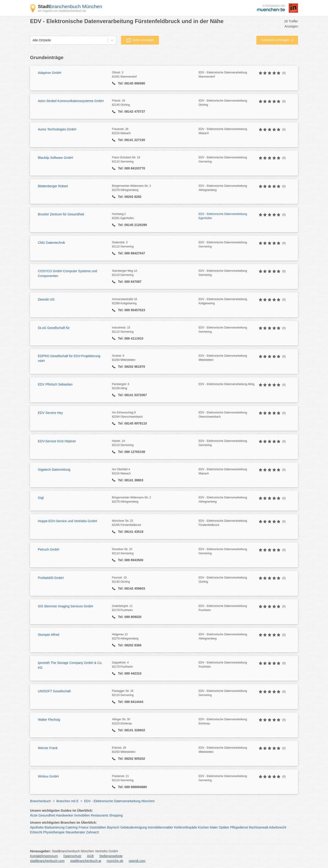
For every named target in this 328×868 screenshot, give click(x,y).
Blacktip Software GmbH (56, 158)
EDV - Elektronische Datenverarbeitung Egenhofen (223, 216)
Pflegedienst (239, 827)
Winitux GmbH (48, 776)
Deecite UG (46, 299)
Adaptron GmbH (50, 73)
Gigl (41, 498)
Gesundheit (47, 815)
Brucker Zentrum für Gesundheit (61, 214)
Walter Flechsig (49, 720)
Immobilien (82, 815)
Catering (71, 827)
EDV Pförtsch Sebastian (55, 384)
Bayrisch (113, 827)
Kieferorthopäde (185, 827)
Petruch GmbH (49, 549)
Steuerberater (75, 832)
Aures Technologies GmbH (57, 129)
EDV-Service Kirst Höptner (57, 441)
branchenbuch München (70, 6)
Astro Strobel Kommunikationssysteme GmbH (71, 101)
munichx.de (115, 861)
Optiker (224, 827)
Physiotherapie (54, 832)
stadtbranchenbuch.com (47, 861)
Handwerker (65, 815)
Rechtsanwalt (258, 827)
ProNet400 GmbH (51, 578)
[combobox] (33, 40)
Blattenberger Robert (53, 186)
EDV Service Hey (50, 413)
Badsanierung (55, 827)
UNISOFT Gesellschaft (54, 691)
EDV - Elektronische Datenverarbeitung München (119, 801)
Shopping (116, 815)
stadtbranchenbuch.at (86, 861)
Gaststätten (98, 827)
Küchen (203, 827)
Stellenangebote (111, 856)
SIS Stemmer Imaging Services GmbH (65, 606)
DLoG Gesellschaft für (54, 328)
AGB (90, 856)
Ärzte (34, 815)
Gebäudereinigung (134, 827)
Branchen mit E (67, 801)
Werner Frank (48, 748)
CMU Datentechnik (52, 243)
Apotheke (37, 827)
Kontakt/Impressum (44, 856)
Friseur (84, 827)
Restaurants (99, 815)
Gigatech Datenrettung (54, 470)
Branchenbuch (40, 801)
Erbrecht (36, 832)
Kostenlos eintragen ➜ (277, 40)
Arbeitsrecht (278, 827)
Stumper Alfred (49, 635)
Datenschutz (73, 856)
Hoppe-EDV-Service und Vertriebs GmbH (67, 521)
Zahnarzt (93, 832)
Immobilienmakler (161, 827)
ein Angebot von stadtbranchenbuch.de (62, 11)
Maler (214, 827)
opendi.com (137, 861)
